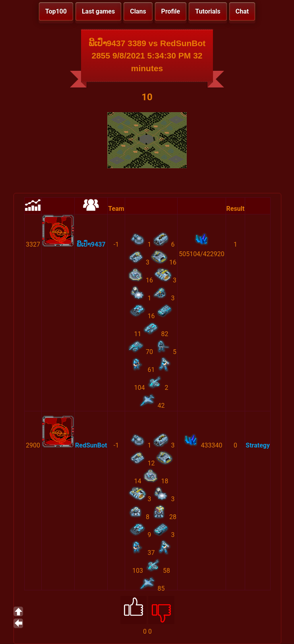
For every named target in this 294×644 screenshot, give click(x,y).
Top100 (56, 11)
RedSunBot (91, 445)
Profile (171, 11)
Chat (242, 11)
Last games (98, 11)
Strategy (258, 445)
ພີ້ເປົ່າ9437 (91, 244)
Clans (138, 11)
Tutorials (208, 11)
